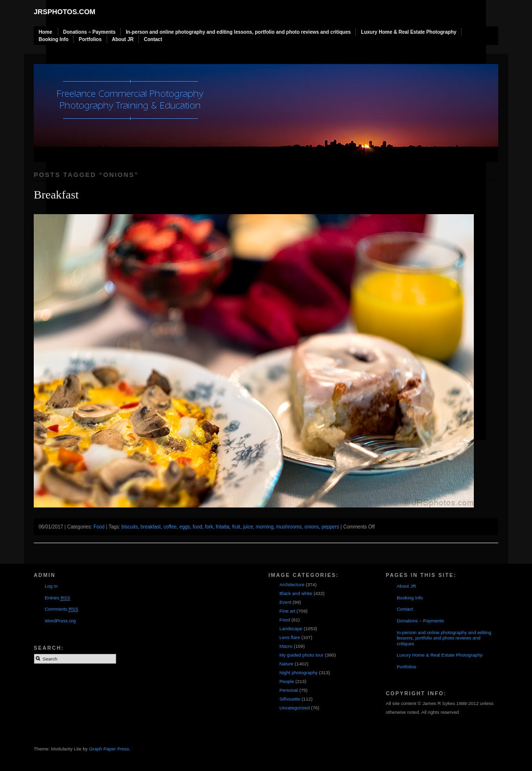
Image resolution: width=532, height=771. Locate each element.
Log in (51, 586)
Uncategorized (294, 708)
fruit (236, 527)
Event (285, 602)
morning (265, 527)
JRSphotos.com (65, 12)
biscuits (130, 527)
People (287, 681)
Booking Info (54, 39)
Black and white (296, 593)
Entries (57, 598)
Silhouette (290, 699)
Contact (153, 39)
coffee (170, 527)
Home (45, 32)
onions (312, 527)
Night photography (298, 672)
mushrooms (289, 527)
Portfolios (90, 39)
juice (248, 527)
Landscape (291, 628)
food (197, 527)
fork (209, 527)
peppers (331, 527)
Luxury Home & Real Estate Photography (409, 32)
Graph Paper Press (109, 749)
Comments (61, 609)
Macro (286, 646)
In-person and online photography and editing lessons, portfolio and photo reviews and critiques (238, 32)
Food (99, 527)
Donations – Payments (89, 32)
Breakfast (56, 195)
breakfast (151, 527)
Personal (288, 690)
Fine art (287, 611)
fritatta (222, 527)
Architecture (292, 584)
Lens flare (289, 637)
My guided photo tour (301, 655)
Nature (286, 664)
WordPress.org (60, 621)
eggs (185, 527)
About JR (123, 39)
